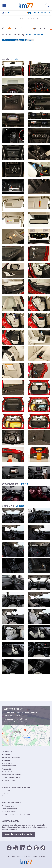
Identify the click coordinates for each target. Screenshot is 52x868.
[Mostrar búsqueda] (47, 5)
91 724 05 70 (22, 719)
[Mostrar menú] (4, 5)
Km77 (26, 5)
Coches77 (6, 790)
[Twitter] (16, 848)
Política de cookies (9, 806)
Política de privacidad (10, 812)
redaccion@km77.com (11, 757)
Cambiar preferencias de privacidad (16, 814)
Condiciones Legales (10, 809)
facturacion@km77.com (11, 774)
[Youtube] (29, 848)
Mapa (18, 715)
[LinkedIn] (23, 848)
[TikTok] (43, 848)
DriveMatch (6, 793)
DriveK (5, 796)
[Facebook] (9, 848)
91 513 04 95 (18, 722)
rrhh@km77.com (8, 780)
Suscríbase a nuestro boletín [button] (19, 834)
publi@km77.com (9, 766)
